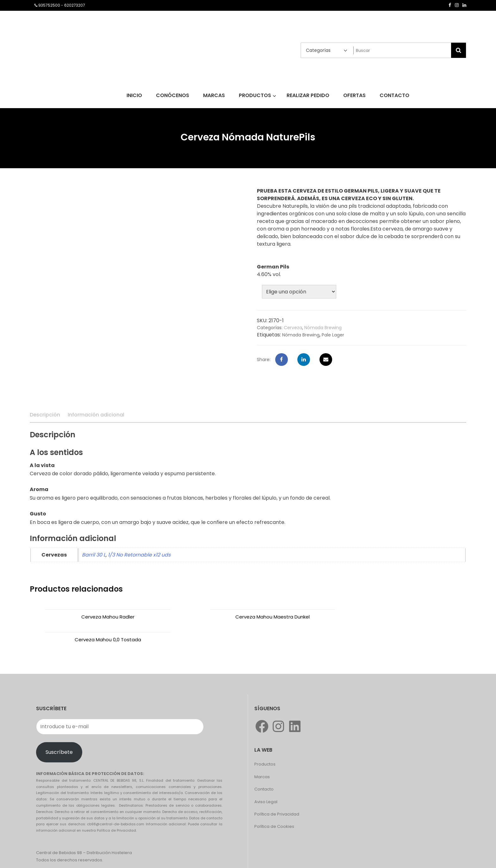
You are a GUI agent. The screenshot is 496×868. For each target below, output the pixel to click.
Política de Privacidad (277, 791)
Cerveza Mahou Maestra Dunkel (248, 617)
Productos (265, 741)
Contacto (264, 766)
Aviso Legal (266, 779)
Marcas (262, 754)
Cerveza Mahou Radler (100, 617)
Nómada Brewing (323, 328)
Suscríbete (59, 729)
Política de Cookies (274, 804)
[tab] (45, 415)
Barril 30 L (94, 555)
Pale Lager (333, 335)
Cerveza (293, 328)
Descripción (45, 415)
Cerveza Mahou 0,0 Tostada (396, 617)
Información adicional (96, 415)
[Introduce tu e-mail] (120, 704)
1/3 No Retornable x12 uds (139, 555)
